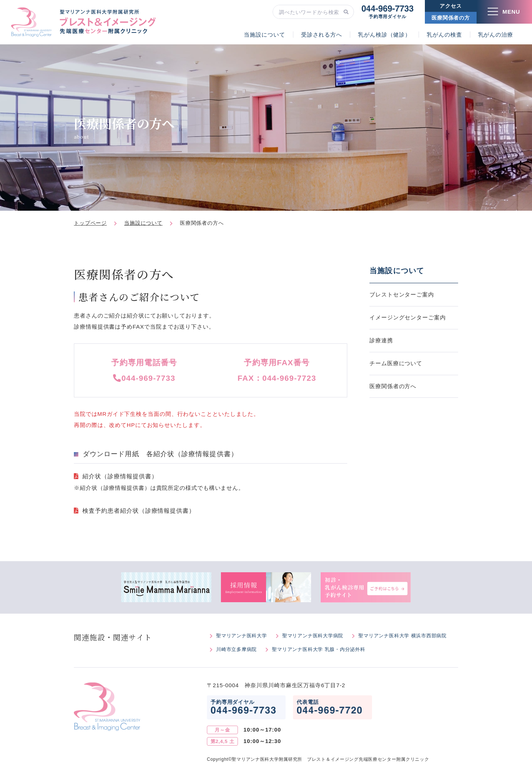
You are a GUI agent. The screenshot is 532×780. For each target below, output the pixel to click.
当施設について (264, 35)
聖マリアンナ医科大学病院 (313, 636)
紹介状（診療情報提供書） (120, 476)
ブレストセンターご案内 (402, 294)
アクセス (451, 6)
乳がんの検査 (444, 35)
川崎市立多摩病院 (236, 649)
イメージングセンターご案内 (408, 317)
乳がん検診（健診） (384, 35)
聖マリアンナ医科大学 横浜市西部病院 (403, 636)
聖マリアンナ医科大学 (242, 636)
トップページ (90, 223)
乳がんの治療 (496, 35)
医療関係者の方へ (393, 386)
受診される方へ (322, 35)
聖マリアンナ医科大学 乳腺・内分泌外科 (318, 649)
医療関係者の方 (451, 18)
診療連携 (381, 340)
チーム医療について (396, 363)
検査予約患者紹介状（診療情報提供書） (139, 511)
